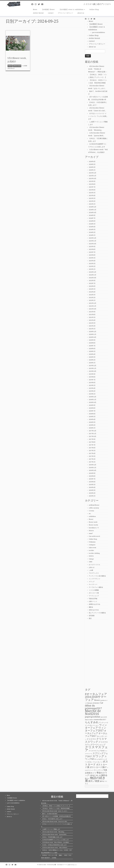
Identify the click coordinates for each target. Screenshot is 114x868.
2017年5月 (92, 451)
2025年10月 (92, 178)
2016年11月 (92, 468)
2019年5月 (92, 385)
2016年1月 (92, 496)
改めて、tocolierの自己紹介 (50, 814)
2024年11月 (92, 210)
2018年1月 (92, 428)
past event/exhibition (98, 32)
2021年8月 (92, 315)
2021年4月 (92, 320)
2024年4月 (92, 227)
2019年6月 (92, 383)
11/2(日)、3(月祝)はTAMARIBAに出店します (54, 845)
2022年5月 (92, 289)
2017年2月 (92, 459)
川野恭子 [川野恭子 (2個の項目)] (93, 775)
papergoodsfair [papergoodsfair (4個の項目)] (93, 717)
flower (10, 66)
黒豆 (90, 618)
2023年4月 (92, 261)
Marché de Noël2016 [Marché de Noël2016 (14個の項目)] (93, 712)
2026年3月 (92, 164)
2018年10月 (92, 402)
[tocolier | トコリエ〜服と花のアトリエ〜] (13, 4)
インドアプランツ (94, 579)
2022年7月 (92, 283)
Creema (91, 511)
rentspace (92, 545)
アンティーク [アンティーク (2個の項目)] (104, 723)
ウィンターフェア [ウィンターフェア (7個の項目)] (96, 726)
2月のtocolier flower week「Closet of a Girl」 (55, 822)
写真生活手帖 (93, 599)
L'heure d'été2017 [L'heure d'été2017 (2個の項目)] (93, 703)
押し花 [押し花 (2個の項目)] (98, 775)
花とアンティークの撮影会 (97, 613)
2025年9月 (92, 181)
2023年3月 (92, 264)
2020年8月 (92, 343)
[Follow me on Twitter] (40, 4)
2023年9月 (92, 247)
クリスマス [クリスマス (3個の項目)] (91, 739)
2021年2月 (92, 326)
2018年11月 (92, 400)
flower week (17, 66)
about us (81, 13)
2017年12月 (92, 431)
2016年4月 (92, 487)
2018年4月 (92, 419)
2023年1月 (92, 269)
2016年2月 (92, 493)
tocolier (91, 550)
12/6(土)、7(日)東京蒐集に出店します (52, 837)
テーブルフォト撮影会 (96, 587)
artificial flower (94, 505)
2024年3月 (92, 230)
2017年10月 (92, 436)
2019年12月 (92, 366)
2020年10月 (92, 337)
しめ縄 (91, 570)
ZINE (91, 562)
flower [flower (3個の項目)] (97, 700)
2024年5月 (92, 224)
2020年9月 (92, 340)
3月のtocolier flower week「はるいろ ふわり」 (55, 811)
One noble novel (94, 536)
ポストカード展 (94, 593)
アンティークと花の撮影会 (97, 576)
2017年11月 (92, 434)
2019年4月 (92, 388)
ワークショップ (94, 596)
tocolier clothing (94, 553)
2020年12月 (92, 332)
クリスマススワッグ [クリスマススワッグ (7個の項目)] (96, 740)
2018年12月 (92, 397)
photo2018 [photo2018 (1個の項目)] (104, 717)
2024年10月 (92, 213)
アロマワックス (94, 573)
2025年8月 (92, 184)
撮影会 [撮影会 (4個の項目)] (104, 775)
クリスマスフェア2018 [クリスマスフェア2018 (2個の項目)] (97, 751)
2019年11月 (92, 368)
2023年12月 (92, 238)
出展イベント (93, 601)
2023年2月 (92, 266)
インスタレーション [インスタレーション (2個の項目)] (92, 725)
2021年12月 (92, 303)
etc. (90, 514)
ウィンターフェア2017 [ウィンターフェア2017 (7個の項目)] (96, 729)
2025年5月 (92, 193)
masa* (91, 533)
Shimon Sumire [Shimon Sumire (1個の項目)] (89, 720)
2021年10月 (92, 309)
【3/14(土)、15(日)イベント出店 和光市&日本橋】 (56, 808)
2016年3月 (92, 490)
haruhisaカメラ (94, 528)
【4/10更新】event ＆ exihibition (72, 9)
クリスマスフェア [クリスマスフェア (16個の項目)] (96, 749)
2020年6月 (92, 349)
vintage (91, 559)
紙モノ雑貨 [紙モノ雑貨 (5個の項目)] (94, 781)
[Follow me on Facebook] (33, 4)
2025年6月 (92, 190)
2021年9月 (92, 312)
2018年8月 (92, 408)
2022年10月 (92, 278)
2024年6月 (92, 221)
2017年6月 (92, 448)
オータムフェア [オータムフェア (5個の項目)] (96, 732)
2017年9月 (92, 439)
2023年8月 (92, 249)
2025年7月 (92, 187)
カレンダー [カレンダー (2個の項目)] (101, 736)
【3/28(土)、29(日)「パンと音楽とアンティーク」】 (56, 806)
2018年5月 (92, 417)
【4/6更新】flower (48, 9)
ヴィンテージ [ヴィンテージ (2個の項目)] (98, 770)
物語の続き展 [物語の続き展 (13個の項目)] (95, 779)
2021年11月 (92, 306)
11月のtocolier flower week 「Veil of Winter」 (55, 848)
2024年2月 (92, 232)
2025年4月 (92, 195)
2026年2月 (92, 167)
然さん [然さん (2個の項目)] (87, 778)
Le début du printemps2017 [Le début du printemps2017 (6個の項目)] (94, 706)
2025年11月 (92, 176)
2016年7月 (92, 479)
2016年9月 (92, 473)
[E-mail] (43, 4)
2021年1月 (92, 329)
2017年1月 (92, 462)
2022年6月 (92, 286)
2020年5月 (92, 351)
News (35, 9)
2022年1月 (92, 300)
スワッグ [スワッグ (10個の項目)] (98, 756)
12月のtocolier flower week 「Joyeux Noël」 (55, 834)
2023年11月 (92, 241)
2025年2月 (92, 201)
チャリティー (93, 584)
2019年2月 (92, 391)
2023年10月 (92, 244)
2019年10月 (92, 371)
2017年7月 (92, 445)
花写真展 (92, 616)
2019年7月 (92, 380)
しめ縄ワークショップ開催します (51, 829)
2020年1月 (92, 363)
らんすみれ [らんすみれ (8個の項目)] (92, 722)
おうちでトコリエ (94, 565)
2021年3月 (92, 323)
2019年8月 (92, 377)
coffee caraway (94, 508)
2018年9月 (92, 405)
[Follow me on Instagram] (36, 4)
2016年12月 (92, 465)
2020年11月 (92, 334)
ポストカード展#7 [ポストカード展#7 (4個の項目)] (98, 767)
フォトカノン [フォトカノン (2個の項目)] (98, 762)
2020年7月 (92, 346)
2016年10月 (92, 470)
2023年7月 (92, 252)
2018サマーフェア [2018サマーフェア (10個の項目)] (96, 698)
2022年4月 (92, 292)
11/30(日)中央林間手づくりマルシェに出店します (55, 840)
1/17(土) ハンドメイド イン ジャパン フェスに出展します (98, 116)
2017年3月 (92, 456)
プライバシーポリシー (65, 13)
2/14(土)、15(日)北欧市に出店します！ (53, 819)
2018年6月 (92, 414)
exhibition (92, 516)
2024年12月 (92, 207)
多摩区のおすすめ (94, 604)
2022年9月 (92, 281)
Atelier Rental (38, 13)
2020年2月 (92, 360)
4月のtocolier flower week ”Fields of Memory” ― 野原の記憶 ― (98, 69)
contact (51, 13)
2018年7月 (92, 411)
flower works (93, 525)
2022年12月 (92, 272)
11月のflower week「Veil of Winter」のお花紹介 (56, 842)
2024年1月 (92, 235)
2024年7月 (92, 218)
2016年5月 (92, 485)
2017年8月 (92, 442)
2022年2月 (92, 298)
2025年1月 (92, 204)
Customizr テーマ (62, 865)
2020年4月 (92, 354)
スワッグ (92, 582)
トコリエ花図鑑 (94, 590)
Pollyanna (92, 542)
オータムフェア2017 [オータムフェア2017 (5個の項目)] (96, 735)
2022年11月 (92, 275)
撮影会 (91, 607)
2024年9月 (92, 215)
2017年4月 (92, 453)
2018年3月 (92, 422)
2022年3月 (92, 295)
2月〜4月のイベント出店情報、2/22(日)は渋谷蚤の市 (56, 816)
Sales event (92, 548)
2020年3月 (92, 357)
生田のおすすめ (94, 610)
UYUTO (91, 556)
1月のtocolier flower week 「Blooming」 (54, 832)
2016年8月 (92, 476)
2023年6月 (92, 255)
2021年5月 (92, 317)
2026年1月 (92, 170)
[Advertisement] (97, 654)
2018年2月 (92, 425)
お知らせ (92, 567)
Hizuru (91, 531)
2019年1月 (92, 394)
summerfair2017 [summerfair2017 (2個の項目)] (100, 720)
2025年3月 (92, 198)
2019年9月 (92, 374)
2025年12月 (92, 173)
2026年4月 (92, 161)
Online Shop (94, 9)
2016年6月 (92, 482)
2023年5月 (92, 258)
